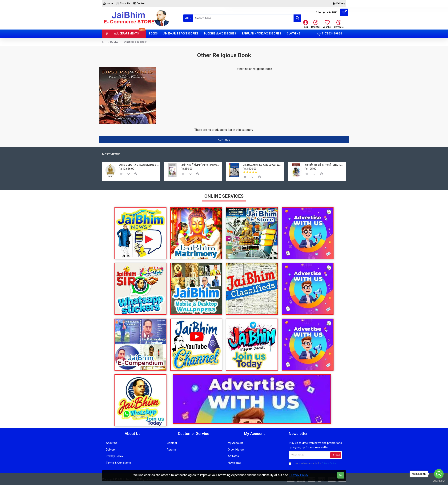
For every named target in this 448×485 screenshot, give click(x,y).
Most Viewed (111, 154)
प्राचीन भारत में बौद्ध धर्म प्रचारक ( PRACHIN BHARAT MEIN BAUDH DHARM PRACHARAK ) (201, 165)
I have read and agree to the (313, 463)
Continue (224, 140)
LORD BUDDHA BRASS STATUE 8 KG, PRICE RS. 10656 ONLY (139, 165)
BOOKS (114, 42)
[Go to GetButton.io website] (439, 481)
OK (341, 475)
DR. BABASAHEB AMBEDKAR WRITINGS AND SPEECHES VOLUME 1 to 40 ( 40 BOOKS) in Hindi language (263, 165)
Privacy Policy (299, 475)
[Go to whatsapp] (439, 474)
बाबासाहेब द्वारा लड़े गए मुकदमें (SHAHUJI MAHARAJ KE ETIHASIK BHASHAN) (324, 165)
